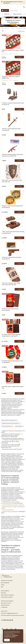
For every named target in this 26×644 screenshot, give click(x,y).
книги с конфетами (13, 512)
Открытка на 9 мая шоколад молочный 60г (10, 310)
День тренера (19, 426)
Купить (19, 212)
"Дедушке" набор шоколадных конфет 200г (11, 77)
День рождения (5, 583)
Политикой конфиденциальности (11, 636)
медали (17, 502)
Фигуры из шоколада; (8, 510)
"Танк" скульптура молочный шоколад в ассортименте (13, 232)
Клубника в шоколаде (7, 581)
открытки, (12, 502)
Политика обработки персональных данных (12, 615)
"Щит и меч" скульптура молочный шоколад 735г (12, 181)
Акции (3, 585)
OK (7, 640)
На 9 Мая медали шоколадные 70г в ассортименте (12, 362)
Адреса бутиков (5, 605)
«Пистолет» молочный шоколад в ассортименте (12, 258)
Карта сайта (4, 611)
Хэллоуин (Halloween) (7, 426)
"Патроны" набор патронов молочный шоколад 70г (13, 104)
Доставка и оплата (6, 603)
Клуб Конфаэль (5, 591)
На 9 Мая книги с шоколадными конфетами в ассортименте (11, 335)
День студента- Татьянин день (9, 420)
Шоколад (3, 593)
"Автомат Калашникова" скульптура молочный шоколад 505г (12, 155)
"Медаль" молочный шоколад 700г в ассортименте (12, 207)
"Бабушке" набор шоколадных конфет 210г (13, 51)
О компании (4, 607)
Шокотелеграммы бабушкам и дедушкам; (13, 505)
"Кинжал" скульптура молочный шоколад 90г (11, 129)
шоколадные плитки (7, 503)
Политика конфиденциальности (9, 613)
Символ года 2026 (17, 14)
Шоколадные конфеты (7, 597)
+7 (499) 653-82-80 (18, 7)
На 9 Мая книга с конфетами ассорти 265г (13, 387)
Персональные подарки (7, 601)
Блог (2, 587)
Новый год (7, 14)
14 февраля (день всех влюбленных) (11, 423)
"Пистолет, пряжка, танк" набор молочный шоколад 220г (11, 284)
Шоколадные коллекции (7, 595)
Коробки (4, 512)
